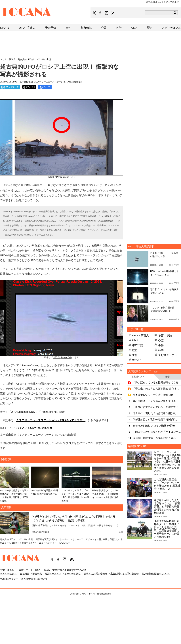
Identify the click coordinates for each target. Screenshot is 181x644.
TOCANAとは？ (8, 574)
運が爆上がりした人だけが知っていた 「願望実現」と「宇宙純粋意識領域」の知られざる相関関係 (167, 507)
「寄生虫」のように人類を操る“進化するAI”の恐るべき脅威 (157, 389)
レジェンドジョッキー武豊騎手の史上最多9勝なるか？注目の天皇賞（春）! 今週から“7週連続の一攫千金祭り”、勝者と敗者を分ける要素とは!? (167, 461)
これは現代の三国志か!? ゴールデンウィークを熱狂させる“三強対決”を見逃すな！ (167, 484)
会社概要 (25, 574)
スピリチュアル (168, 355)
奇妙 (135, 355)
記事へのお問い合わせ (96, 574)
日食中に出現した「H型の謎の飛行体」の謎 (157, 413)
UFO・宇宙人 (140, 335)
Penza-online (63, 177)
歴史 (135, 350)
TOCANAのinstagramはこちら (107, 13)
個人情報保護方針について (156, 574)
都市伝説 (138, 345)
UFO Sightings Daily (63, 357)
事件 (161, 345)
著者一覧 (37, 574)
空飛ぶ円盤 (47, 428)
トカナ (3, 59)
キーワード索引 (72, 574)
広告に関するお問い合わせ (125, 574)
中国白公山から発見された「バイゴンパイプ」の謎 (157, 432)
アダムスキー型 (33, 428)
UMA (135, 340)
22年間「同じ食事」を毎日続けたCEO (155, 438)
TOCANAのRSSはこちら (113, 13)
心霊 (161, 340)
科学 (161, 350)
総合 (167, 377)
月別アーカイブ (53, 574)
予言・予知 (165, 335)
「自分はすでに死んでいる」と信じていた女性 (157, 407)
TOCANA (26, 12)
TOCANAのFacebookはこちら (100, 13)
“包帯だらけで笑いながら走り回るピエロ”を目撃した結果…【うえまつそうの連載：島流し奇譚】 (75, 519)
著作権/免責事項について (34, 579)
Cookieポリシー (10, 579)
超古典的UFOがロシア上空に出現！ (35, 59)
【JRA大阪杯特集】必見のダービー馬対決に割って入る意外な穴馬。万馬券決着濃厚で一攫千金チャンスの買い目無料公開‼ (167, 529)
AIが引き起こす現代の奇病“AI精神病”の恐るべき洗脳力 (157, 419)
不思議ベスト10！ (140, 377)
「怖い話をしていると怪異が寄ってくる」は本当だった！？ (157, 382)
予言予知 (50, 28)
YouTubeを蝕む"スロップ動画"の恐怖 (154, 426)
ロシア (21, 428)
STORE (137, 360)
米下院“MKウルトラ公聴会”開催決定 (153, 395)
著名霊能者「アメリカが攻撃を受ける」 (155, 401)
